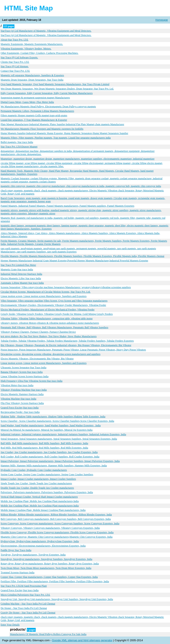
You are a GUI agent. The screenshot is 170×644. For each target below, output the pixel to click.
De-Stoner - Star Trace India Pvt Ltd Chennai (24, 608)
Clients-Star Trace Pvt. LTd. (15, 62)
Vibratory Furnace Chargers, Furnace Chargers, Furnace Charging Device (38, 332)
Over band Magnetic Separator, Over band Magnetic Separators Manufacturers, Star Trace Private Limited (55, 84)
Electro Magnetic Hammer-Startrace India (22, 394)
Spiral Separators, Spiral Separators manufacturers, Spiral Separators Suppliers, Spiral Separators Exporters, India (59, 439)
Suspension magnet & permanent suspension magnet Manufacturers (35, 98)
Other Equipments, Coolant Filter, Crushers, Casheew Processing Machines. (40, 53)
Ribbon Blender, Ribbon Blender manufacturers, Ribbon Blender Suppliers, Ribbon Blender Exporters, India (56, 515)
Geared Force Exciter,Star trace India (20, 408)
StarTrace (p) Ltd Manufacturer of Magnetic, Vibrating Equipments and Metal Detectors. (46, 31)
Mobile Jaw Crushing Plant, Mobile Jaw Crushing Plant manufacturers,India (40, 501)
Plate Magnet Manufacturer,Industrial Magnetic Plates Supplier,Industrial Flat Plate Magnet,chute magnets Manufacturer (62, 124)
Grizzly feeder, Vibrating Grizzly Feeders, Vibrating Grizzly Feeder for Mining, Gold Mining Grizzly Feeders (57, 314)
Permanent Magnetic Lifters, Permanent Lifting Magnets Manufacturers (37, 111)
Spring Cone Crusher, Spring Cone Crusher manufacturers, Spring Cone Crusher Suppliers (47, 474)
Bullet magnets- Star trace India (17, 142)
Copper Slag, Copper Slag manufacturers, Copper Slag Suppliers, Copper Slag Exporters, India (49, 577)
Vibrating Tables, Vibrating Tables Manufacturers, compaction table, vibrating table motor (47, 318)
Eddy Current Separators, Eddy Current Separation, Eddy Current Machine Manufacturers (47, 93)
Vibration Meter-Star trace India (17, 385)
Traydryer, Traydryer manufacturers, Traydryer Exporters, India (33, 555)
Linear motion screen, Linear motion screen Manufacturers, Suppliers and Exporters (44, 296)
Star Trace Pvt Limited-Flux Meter (18, 265)
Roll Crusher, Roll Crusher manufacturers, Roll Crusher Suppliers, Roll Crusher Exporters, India (50, 457)
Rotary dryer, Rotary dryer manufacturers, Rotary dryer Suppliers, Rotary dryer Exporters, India (50, 564)
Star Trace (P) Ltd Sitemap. (15, 66)
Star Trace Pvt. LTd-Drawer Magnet (19, 147)
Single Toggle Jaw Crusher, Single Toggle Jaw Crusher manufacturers (36, 483)
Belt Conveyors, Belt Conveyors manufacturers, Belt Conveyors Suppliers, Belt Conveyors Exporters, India (56, 519)
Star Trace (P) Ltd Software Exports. (19, 58)
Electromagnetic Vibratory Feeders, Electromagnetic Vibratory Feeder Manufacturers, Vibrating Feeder (53, 305)
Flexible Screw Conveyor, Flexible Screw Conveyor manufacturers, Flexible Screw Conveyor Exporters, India (57, 532)
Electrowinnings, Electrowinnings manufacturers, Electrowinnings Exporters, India (43, 546)
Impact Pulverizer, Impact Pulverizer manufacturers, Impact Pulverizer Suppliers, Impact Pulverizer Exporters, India (60, 461)
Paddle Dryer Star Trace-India (16, 550)
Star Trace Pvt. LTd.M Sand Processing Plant (24, 586)
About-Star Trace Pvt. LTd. (15, 40)
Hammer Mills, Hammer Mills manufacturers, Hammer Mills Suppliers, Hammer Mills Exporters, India (54, 466)
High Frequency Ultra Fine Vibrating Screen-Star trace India (32, 381)
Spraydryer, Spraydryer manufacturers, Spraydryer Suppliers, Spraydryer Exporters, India (46, 559)
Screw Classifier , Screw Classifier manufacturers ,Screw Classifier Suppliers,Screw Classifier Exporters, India (57, 421)
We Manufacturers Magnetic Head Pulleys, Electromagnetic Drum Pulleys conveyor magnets (48, 107)
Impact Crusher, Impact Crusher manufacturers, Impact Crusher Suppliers (38, 479)
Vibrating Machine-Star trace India (18, 399)
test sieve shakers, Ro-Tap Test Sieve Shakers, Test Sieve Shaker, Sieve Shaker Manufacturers (49, 336)
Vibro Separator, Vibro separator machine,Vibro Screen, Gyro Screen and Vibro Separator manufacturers (54, 301)
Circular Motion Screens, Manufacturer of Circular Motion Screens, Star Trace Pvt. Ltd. (46, 292)
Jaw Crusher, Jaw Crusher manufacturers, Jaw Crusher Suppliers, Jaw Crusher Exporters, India (49, 452)
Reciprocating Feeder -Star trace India (20, 412)
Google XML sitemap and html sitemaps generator (82, 640)
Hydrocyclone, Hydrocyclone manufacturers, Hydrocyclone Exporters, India (40, 541)
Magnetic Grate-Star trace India (17, 269)
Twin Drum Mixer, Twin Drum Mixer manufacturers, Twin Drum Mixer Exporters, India (46, 568)
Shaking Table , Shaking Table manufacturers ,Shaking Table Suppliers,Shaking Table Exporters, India (53, 417)
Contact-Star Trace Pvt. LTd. (15, 71)
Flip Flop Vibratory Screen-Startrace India (22, 403)
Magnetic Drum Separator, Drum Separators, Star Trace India (32, 80)
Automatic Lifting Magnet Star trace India (22, 283)
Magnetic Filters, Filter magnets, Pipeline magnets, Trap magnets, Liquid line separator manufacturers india (56, 138)
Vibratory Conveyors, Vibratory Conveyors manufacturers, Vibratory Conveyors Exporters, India (50, 528)
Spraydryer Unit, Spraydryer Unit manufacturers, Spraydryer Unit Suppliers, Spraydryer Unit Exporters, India (57, 599)
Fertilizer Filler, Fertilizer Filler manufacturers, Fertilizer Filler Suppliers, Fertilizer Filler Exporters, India (55, 581)
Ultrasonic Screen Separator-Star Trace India (23, 368)
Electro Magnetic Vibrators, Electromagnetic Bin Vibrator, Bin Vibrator (37, 359)
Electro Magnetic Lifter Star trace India (21, 278)
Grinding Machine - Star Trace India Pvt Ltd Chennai (28, 604)
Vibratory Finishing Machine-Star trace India (24, 390)
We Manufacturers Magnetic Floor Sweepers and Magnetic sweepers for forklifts (42, 129)
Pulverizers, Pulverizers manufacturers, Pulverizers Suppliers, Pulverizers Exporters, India (47, 492)
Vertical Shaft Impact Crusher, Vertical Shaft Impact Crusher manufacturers (39, 497)
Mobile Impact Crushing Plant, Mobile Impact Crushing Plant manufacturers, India (43, 510)
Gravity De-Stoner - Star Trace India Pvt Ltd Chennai (28, 613)
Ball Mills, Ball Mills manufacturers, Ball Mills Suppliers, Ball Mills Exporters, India (44, 443)
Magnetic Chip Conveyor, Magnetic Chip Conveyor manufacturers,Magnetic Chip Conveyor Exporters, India (57, 537)
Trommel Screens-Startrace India (18, 572)
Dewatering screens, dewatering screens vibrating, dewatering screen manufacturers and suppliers (50, 354)
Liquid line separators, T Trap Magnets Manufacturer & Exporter (34, 120)
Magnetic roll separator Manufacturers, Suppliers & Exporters (32, 75)
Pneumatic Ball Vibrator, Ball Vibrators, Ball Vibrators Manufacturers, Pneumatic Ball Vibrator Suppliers (54, 327)
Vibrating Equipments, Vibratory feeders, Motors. (26, 49)
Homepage (162, 20)
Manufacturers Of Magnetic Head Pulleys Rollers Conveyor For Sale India (48, 634)
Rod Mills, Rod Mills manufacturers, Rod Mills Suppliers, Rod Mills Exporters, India (44, 448)
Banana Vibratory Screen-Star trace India (22, 372)
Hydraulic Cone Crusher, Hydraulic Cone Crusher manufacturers (34, 470)
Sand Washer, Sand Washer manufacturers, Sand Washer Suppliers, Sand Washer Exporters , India (51, 425)
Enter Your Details (10, 625)
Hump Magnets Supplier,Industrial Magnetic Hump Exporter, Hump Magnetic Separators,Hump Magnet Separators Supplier (64, 133)
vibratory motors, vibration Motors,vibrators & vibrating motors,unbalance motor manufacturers (50, 323)
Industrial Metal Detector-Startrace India (21, 274)
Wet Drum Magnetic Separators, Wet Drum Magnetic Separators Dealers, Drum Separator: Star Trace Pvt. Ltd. (57, 89)
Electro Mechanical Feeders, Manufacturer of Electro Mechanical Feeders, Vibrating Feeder (48, 310)
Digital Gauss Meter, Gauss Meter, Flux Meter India (27, 102)
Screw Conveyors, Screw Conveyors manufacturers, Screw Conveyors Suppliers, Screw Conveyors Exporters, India (60, 523)
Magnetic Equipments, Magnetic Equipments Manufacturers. (32, 44)
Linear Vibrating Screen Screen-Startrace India (25, 376)
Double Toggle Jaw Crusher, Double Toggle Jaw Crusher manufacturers (37, 488)
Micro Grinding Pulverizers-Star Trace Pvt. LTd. (25, 595)
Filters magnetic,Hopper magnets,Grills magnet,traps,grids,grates (34, 115)
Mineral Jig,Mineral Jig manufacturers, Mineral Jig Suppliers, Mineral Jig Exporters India (47, 430)
